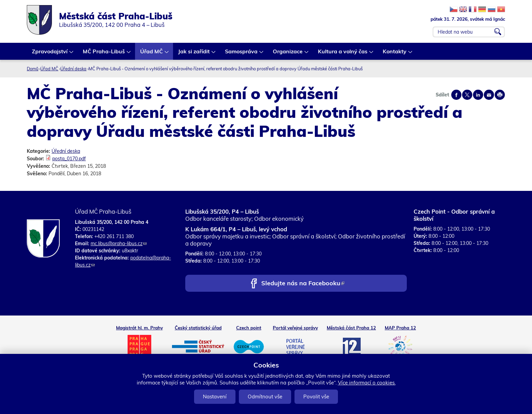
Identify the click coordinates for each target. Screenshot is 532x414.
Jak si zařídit (194, 54)
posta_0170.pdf (69, 159)
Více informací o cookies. (367, 383)
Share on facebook (456, 95)
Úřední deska (73, 69)
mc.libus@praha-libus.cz (119, 244)
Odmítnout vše (265, 397)
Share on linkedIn (478, 95)
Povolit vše (316, 397)
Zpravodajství (50, 54)
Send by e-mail (489, 95)
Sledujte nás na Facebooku (303, 284)
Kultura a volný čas (343, 54)
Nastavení (215, 397)
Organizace (288, 54)
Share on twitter (467, 95)
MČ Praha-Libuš (104, 54)
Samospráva (242, 54)
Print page (500, 95)
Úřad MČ (152, 54)
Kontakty (395, 54)
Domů (33, 69)
